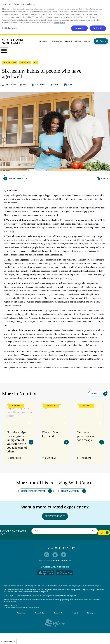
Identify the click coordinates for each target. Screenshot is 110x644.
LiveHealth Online (52, 213)
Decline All (97, 29)
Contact (75, 629)
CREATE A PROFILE (73, 42)
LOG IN (87, 42)
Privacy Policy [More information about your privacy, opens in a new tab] (60, 23)
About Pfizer (21, 629)
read (15, 474)
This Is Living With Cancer (13, 43)
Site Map (90, 629)
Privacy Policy (40, 629)
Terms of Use (58, 629)
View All (95, 410)
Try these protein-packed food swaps (87, 452)
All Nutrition (16, 180)
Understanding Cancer (33, 507)
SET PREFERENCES (55, 532)
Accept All (79, 29)
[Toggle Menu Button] (4, 52)
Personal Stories (70, 507)
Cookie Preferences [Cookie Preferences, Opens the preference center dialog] (10, 29)
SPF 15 (95, 242)
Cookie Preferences (8, 641)
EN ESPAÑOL (57, 42)
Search (103, 42)
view (31, 458)
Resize (105, 180)
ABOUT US (43, 42)
